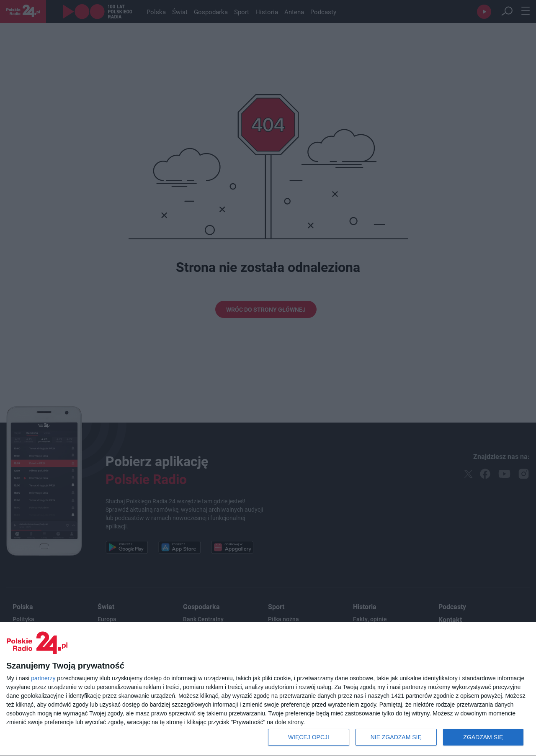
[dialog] (268, 689)
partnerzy (43, 678)
